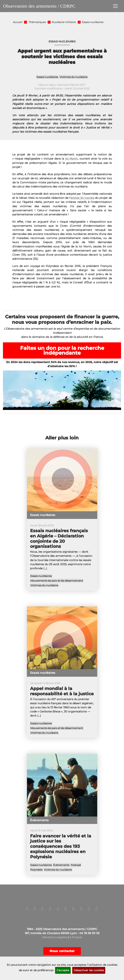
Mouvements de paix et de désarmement (57, 581)
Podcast (76, 865)
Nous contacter (62, 951)
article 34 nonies (82, 198)
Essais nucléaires (93, 22)
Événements (61, 865)
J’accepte (63, 970)
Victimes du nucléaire (74, 77)
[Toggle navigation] (115, 6)
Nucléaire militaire (64, 22)
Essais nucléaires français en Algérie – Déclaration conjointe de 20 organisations (59, 539)
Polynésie (36, 870)
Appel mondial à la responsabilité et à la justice (62, 691)
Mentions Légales (55, 937)
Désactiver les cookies (89, 970)
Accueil (18, 22)
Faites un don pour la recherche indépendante (62, 350)
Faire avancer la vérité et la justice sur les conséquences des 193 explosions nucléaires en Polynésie (61, 846)
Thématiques (37, 22)
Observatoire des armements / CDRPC (39, 6)
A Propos (76, 937)
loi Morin (71, 159)
